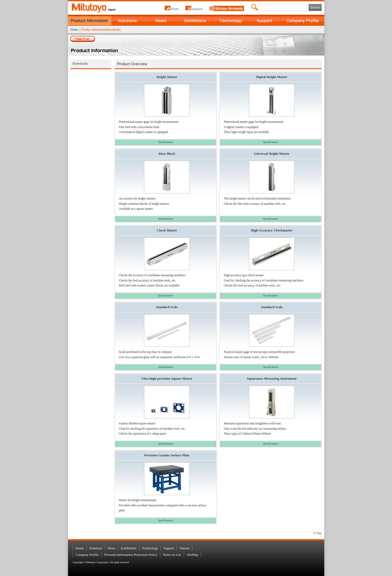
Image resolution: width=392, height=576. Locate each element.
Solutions (128, 20)
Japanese (198, 9)
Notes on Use (172, 555)
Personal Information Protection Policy (131, 555)
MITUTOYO (90, 7)
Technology (230, 20)
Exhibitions (196, 20)
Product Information (90, 20)
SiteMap (192, 555)
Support (264, 20)
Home (175, 9)
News (162, 20)
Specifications (166, 142)
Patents (185, 548)
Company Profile (303, 20)
